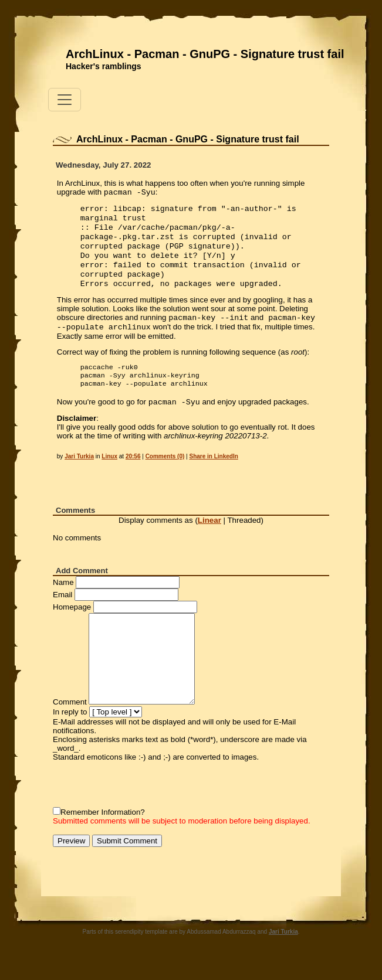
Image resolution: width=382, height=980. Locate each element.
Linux (109, 475)
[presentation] (142, 803)
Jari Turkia (79, 475)
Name (63, 601)
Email (62, 613)
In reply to (70, 731)
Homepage (72, 626)
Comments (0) (165, 475)
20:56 (133, 475)
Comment (70, 721)
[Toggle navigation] (65, 100)
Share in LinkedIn (213, 475)
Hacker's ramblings (104, 66)
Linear (209, 539)
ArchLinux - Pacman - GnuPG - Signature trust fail (205, 54)
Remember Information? (103, 831)
